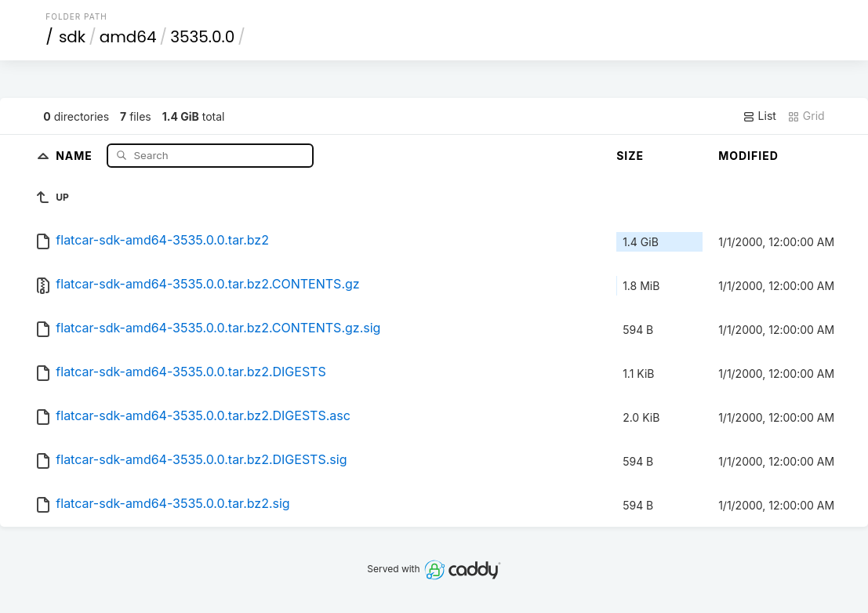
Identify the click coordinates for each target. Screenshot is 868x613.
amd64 (128, 37)
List (759, 116)
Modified (748, 156)
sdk (72, 37)
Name (76, 155)
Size (630, 156)
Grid (806, 116)
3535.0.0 (202, 37)
